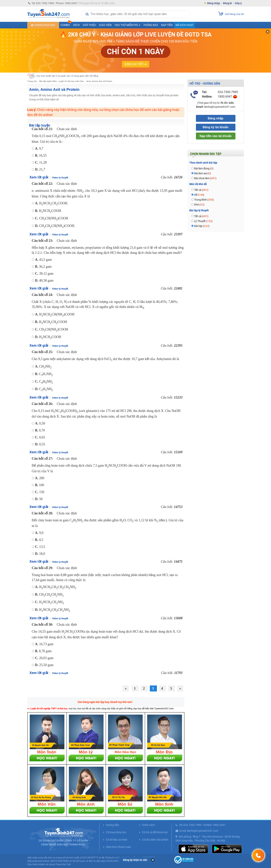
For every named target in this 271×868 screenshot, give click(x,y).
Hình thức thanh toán (118, 847)
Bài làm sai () (202, 173)
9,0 (39, 533)
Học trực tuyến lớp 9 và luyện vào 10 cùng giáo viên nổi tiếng (67, 76)
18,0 (40, 554)
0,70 (40, 430)
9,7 (39, 149)
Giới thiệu (89, 25)
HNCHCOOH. (48, 211)
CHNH (43, 366)
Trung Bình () (204, 200)
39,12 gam (44, 274)
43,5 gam (43, 260)
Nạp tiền (167, 25)
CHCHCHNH (49, 594)
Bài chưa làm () (205, 178)
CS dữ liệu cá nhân (117, 840)
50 (39, 499)
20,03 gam (44, 658)
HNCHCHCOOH (51, 322)
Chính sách (148, 825)
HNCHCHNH (49, 602)
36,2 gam (43, 267)
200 (40, 478)
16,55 (41, 155)
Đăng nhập (214, 3)
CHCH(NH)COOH (52, 218)
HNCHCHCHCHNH (56, 587)
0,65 (40, 437)
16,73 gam (44, 644)
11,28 (41, 162)
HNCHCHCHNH (53, 610)
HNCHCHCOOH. (52, 203)
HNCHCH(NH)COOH (55, 314)
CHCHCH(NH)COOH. (55, 226)
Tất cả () (201, 190)
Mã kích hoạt (185, 25)
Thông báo (151, 25)
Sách (76, 25)
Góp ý (238, 3)
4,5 (39, 540)
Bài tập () (202, 226)
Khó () (199, 205)
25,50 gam (44, 665)
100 (40, 485)
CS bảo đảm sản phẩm (155, 840)
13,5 (40, 547)
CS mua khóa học (116, 832)
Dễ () (199, 195)
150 (40, 492)
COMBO (66, 24)
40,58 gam (44, 280)
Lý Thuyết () (203, 221)
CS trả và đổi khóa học (155, 832)
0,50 (40, 423)
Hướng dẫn (113, 825)
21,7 (40, 169)
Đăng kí (227, 3)
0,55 (40, 444)
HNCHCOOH (48, 337)
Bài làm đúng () (204, 168)
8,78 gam (43, 651)
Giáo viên (105, 25)
